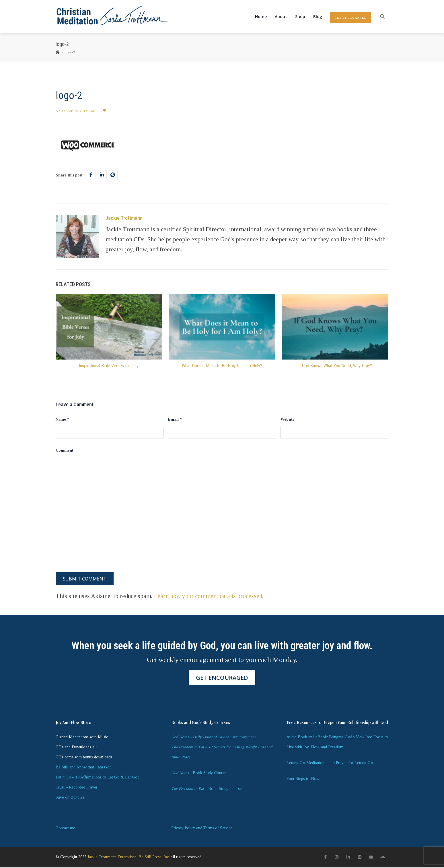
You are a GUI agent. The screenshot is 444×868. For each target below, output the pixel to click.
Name (62, 420)
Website (288, 420)
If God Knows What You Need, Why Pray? (335, 366)
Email (175, 420)
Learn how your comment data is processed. (209, 597)
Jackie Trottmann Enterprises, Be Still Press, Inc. (128, 858)
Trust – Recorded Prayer (77, 788)
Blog (318, 17)
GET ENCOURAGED (351, 18)
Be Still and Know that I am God (84, 768)
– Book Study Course (199, 773)
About (281, 17)
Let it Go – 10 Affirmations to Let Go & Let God (98, 778)
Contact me (65, 829)
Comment (65, 451)
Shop (300, 17)
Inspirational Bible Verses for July (109, 366)
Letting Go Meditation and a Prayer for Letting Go (330, 763)
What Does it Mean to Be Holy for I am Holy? (222, 366)
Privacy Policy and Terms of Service (202, 829)
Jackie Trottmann (78, 111)
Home (261, 17)
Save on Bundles (70, 798)
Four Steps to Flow (303, 779)
